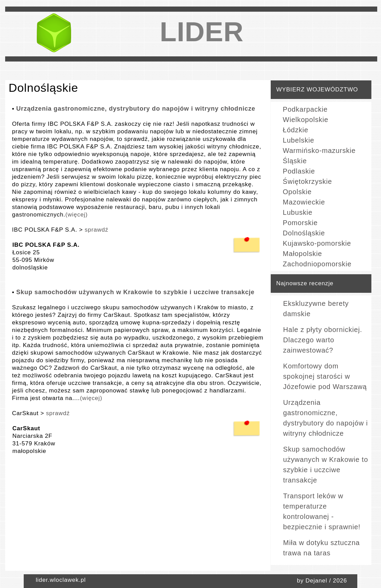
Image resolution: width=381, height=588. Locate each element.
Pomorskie (300, 223)
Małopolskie (302, 254)
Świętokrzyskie (307, 181)
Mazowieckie (304, 202)
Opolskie (297, 192)
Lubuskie (298, 212)
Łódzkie (296, 130)
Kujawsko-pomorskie (317, 243)
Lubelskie (299, 140)
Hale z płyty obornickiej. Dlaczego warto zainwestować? (323, 340)
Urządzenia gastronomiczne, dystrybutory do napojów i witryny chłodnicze (136, 109)
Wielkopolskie (306, 120)
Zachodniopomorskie (317, 264)
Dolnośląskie (304, 233)
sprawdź (96, 230)
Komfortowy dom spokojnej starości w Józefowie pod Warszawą (325, 376)
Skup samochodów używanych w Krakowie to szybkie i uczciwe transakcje (135, 292)
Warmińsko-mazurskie (319, 151)
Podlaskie (299, 171)
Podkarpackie (305, 109)
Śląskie (295, 161)
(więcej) (76, 215)
